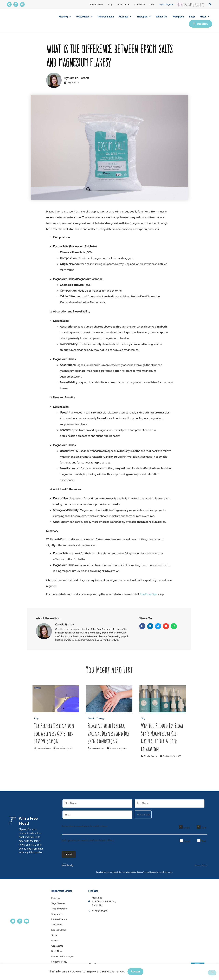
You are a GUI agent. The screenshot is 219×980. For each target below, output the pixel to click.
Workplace (178, 17)
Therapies (144, 17)
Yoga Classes (58, 907)
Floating (65, 17)
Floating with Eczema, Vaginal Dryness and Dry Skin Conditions (109, 733)
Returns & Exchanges (63, 960)
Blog (110, 4)
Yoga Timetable (59, 912)
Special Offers (96, 4)
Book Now (57, 955)
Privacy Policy (201, 869)
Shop (192, 17)
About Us (123, 4)
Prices (205, 17)
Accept (136, 972)
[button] (210, 4)
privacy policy (167, 876)
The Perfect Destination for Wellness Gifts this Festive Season (54, 733)
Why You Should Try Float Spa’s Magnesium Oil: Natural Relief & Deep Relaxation (162, 737)
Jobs (152, 4)
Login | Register (166, 4)
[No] (212, 973)
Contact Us (140, 4)
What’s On (162, 17)
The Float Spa (148, 594)
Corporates (57, 918)
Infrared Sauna (106, 17)
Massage (125, 17)
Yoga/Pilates (84, 17)
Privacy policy (158, 972)
